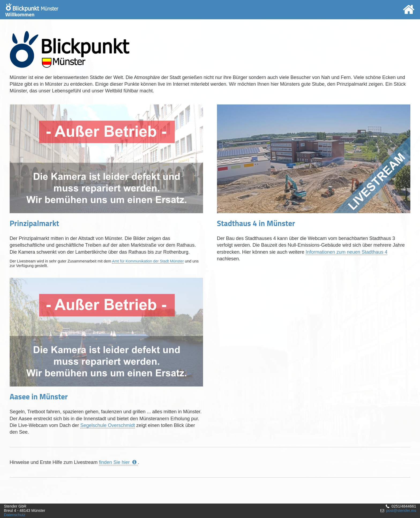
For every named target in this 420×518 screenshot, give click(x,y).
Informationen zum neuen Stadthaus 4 (346, 252)
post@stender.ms (401, 511)
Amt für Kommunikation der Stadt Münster (148, 261)
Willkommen (32, 11)
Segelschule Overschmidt (108, 425)
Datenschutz (14, 515)
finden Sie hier (118, 462)
